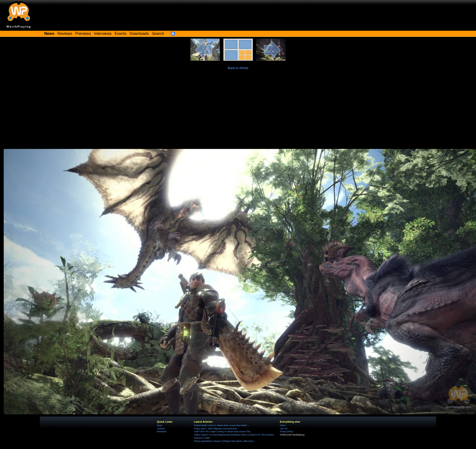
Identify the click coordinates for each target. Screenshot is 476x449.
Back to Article (238, 68)
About (283, 425)
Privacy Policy (286, 432)
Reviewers (162, 432)
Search (158, 34)
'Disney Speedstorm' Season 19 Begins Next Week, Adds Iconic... (225, 441)
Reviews (65, 34)
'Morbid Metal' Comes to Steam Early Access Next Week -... (222, 425)
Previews (83, 34)
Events (121, 34)
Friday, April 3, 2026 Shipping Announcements (215, 429)
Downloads (139, 34)
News (160, 425)
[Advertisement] (238, 112)
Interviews (103, 34)
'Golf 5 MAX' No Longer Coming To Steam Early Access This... (223, 432)
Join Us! (284, 429)
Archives (161, 429)
